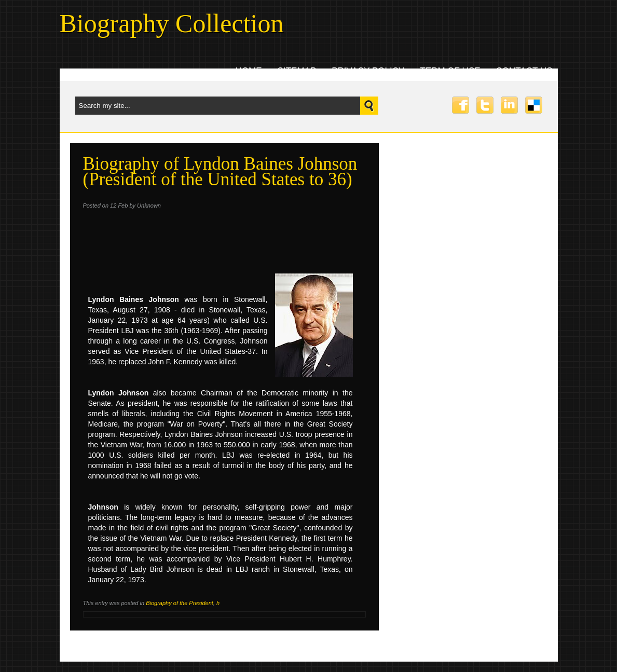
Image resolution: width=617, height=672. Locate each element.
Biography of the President (180, 603)
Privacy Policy (368, 71)
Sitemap (297, 71)
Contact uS (524, 71)
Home (249, 71)
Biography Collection (172, 23)
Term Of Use (450, 71)
